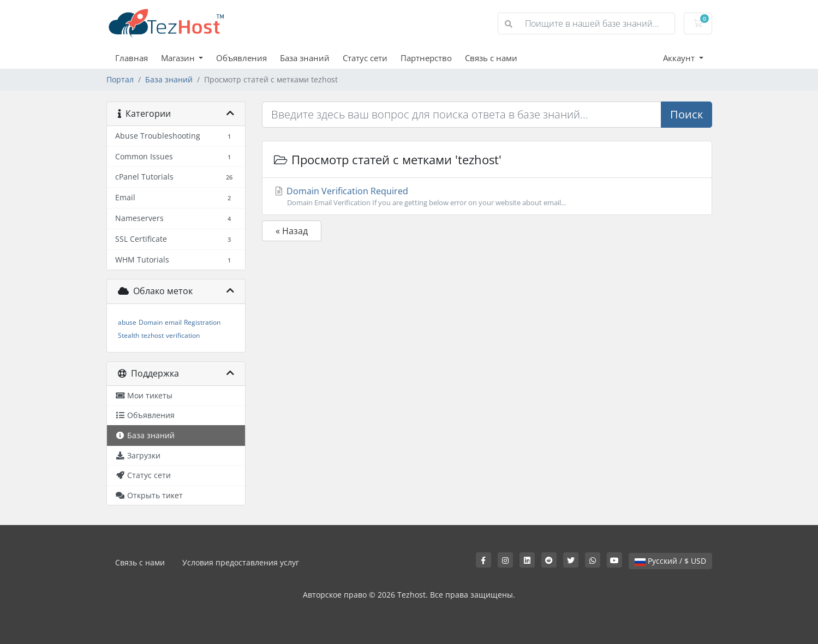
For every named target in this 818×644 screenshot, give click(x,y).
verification (183, 335)
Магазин (179, 58)
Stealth (129, 335)
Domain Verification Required (487, 196)
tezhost (153, 335)
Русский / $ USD (670, 561)
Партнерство (426, 58)
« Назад (292, 231)
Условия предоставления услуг (241, 562)
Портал (120, 79)
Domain (151, 322)
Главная (132, 58)
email (173, 322)
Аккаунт (680, 58)
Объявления (241, 58)
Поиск (686, 114)
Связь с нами (491, 58)
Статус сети (365, 58)
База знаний (305, 58)
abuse (127, 322)
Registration (202, 322)
